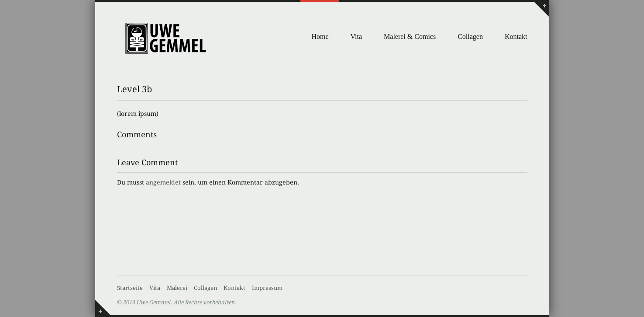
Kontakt (516, 37)
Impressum (267, 288)
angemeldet (163, 182)
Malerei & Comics (410, 37)
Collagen (470, 37)
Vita (356, 37)
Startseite (130, 288)
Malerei (177, 288)
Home (320, 37)
